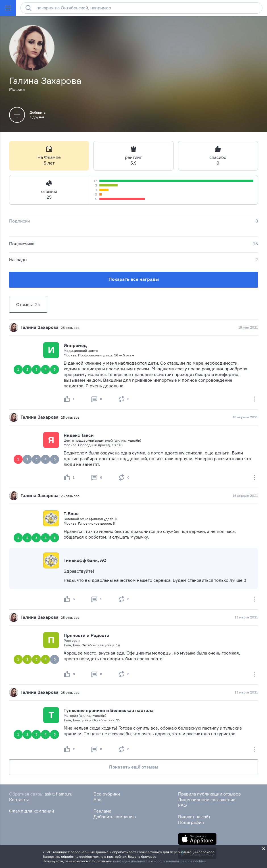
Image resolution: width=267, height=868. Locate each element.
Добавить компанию (115, 817)
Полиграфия (191, 822)
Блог (98, 800)
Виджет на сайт (194, 817)
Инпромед (75, 345)
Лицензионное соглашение (207, 800)
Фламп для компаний (32, 811)
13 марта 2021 (246, 617)
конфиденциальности (131, 861)
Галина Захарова (39, 327)
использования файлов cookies (180, 861)
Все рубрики (107, 794)
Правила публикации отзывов (209, 794)
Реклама (102, 811)
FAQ (182, 805)
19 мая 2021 (248, 327)
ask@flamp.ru (59, 794)
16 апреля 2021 (245, 417)
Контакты (19, 800)
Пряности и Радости (86, 635)
